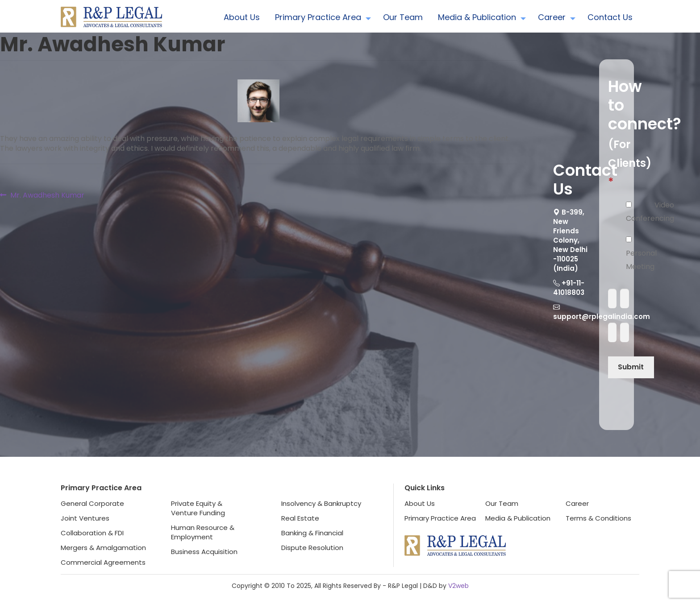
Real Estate (300, 518)
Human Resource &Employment (203, 532)
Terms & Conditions (598, 518)
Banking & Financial (312, 533)
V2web (458, 586)
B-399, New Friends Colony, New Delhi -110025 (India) (570, 240)
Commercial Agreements (103, 562)
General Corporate (92, 503)
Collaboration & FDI (92, 533)
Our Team (403, 17)
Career (552, 17)
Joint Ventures (85, 518)
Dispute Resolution (312, 548)
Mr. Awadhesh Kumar (47, 195)
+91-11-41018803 (569, 288)
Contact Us (610, 17)
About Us (242, 17)
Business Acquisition (204, 552)
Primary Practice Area (318, 17)
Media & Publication (477, 17)
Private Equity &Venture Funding (198, 508)
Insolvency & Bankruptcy (321, 503)
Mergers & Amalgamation (103, 548)
